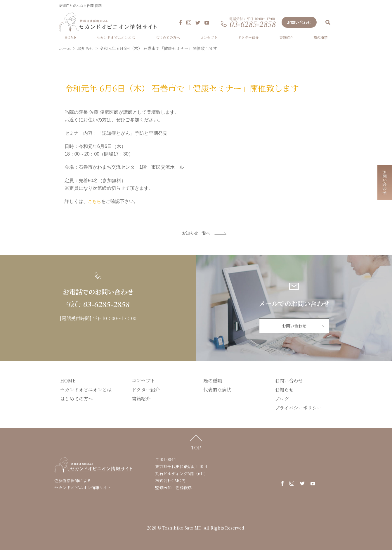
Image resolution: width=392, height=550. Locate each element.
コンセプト (209, 37)
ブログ (282, 399)
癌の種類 (320, 37)
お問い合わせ (299, 22)
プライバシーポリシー (298, 408)
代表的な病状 (217, 390)
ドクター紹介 (248, 37)
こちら (95, 201)
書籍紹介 (286, 37)
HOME (70, 37)
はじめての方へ (168, 37)
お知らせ (284, 390)
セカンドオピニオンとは (116, 37)
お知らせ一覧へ (196, 233)
